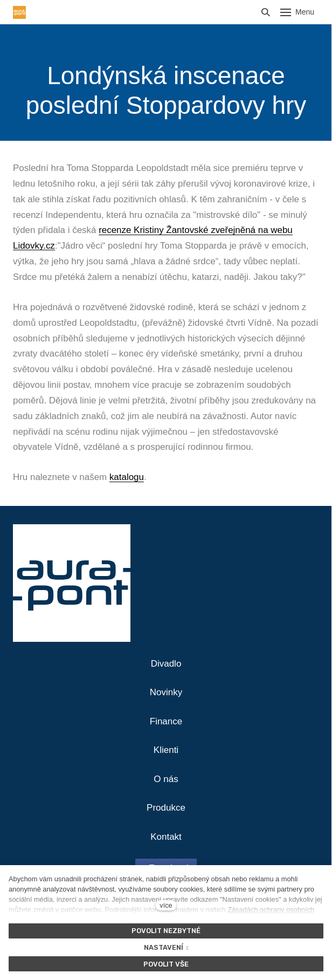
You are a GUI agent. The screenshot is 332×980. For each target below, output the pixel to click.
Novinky (166, 692)
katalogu (127, 477)
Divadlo (166, 664)
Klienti (166, 750)
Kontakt (166, 837)
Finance (166, 721)
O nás (166, 779)
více (166, 905)
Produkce (166, 808)
